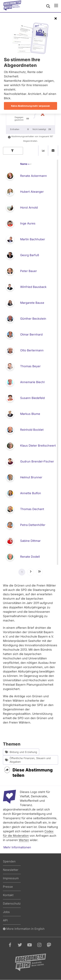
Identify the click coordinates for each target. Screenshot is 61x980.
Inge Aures (28, 223)
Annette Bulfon (31, 493)
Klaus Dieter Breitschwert (38, 446)
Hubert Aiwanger (32, 192)
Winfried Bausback (33, 287)
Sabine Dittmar (30, 541)
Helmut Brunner (31, 477)
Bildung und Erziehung (21, 752)
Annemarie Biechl (32, 382)
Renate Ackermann (34, 176)
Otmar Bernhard (31, 334)
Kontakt (8, 895)
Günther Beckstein (33, 319)
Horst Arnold (29, 208)
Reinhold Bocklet (32, 430)
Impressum (11, 878)
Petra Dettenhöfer (33, 525)
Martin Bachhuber (33, 239)
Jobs (6, 912)
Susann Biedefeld (32, 398)
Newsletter (11, 870)
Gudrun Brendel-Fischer (37, 461)
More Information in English (24, 929)
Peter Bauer (29, 271)
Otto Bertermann (32, 350)
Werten (24, 840)
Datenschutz (12, 903)
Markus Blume (30, 414)
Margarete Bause (32, 303)
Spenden (9, 861)
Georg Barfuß (30, 255)
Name (26, 164)
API (5, 920)
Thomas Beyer (30, 366)
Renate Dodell (30, 557)
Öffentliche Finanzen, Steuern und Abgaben (28, 760)
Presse (8, 887)
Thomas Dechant (32, 509)
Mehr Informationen (17, 847)
